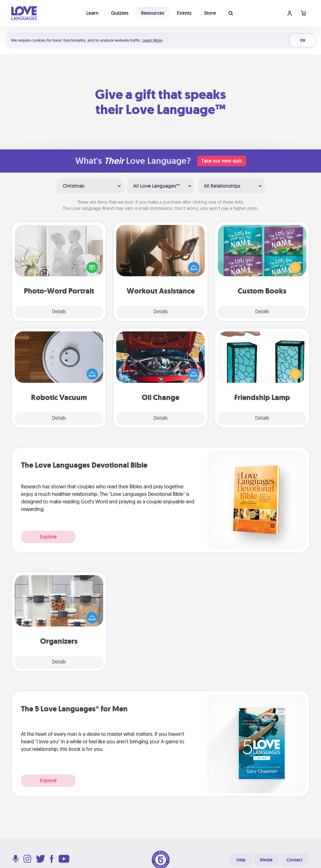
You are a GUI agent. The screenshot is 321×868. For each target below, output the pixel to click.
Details (59, 312)
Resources (153, 13)
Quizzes (120, 13)
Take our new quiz (222, 161)
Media (266, 860)
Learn (92, 13)
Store (210, 13)
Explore (48, 537)
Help (241, 860)
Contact (294, 860)
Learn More (152, 40)
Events (184, 13)
